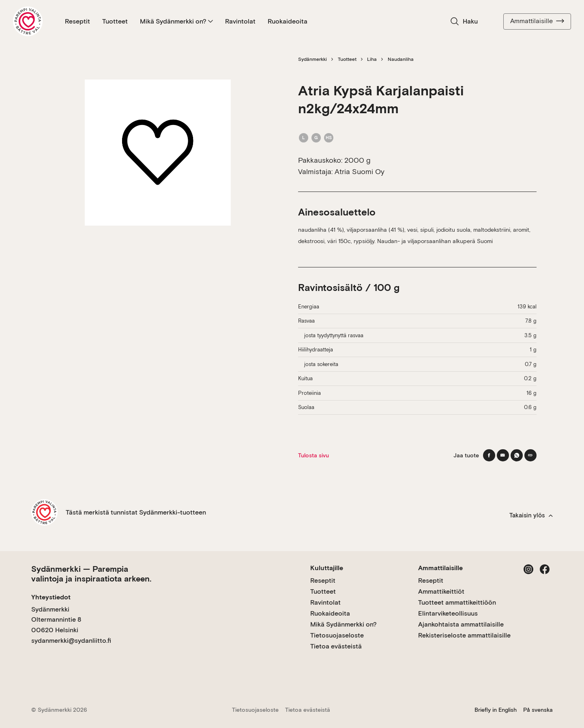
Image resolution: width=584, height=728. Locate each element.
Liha (372, 59)
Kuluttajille (327, 568)
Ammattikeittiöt (441, 591)
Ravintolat (240, 21)
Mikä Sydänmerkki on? (176, 21)
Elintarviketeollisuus (448, 613)
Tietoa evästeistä (336, 646)
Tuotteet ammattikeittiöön (457, 602)
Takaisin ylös (531, 515)
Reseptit (77, 21)
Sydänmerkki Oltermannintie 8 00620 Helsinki (56, 620)
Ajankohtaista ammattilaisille (461, 624)
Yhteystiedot (51, 597)
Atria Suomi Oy (360, 171)
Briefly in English (496, 710)
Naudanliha (401, 59)
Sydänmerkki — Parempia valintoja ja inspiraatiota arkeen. (91, 574)
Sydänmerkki (312, 59)
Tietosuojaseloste (337, 635)
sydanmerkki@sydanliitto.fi (71, 641)
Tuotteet (115, 21)
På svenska (538, 710)
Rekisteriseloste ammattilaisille (464, 635)
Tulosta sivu (313, 455)
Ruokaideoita (288, 21)
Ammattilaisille (537, 21)
